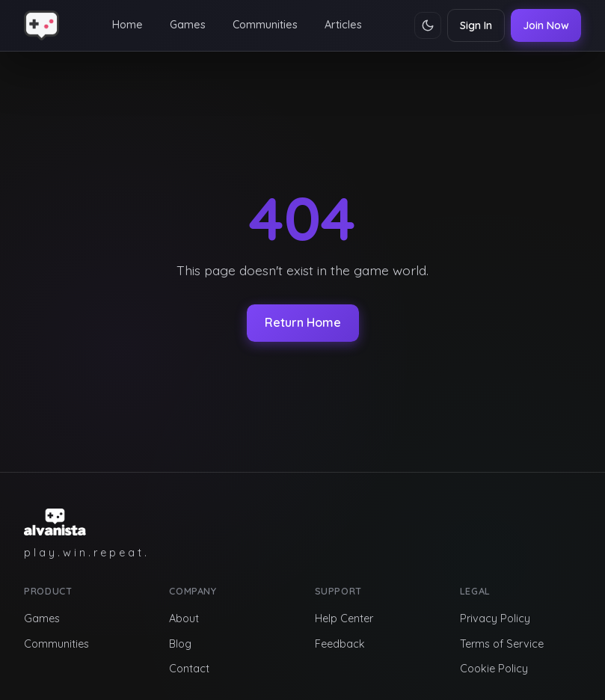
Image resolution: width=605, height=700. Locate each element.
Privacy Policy (495, 618)
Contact (189, 669)
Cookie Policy (494, 669)
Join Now (546, 25)
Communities (265, 25)
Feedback (340, 644)
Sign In (476, 25)
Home (128, 25)
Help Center (344, 618)
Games (188, 25)
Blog (180, 644)
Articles (343, 25)
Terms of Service (502, 644)
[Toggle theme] (428, 25)
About (184, 618)
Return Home (303, 322)
